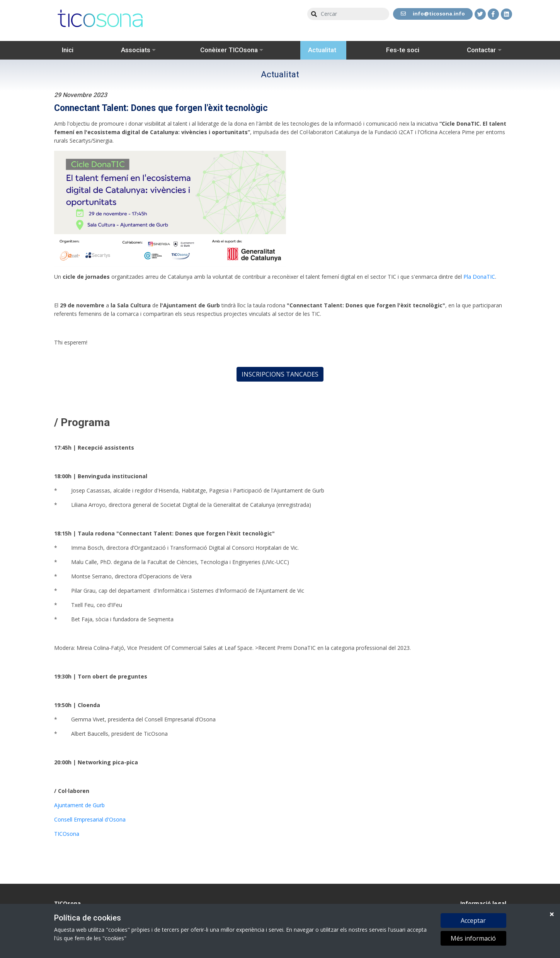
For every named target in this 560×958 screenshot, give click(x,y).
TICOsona (67, 834)
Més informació (473, 939)
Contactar (481, 50)
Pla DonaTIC (479, 277)
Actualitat (322, 50)
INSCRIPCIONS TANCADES (280, 374)
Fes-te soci (403, 50)
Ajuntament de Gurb (79, 805)
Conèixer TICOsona (229, 50)
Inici (68, 50)
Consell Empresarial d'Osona (90, 819)
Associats (136, 50)
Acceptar (473, 921)
